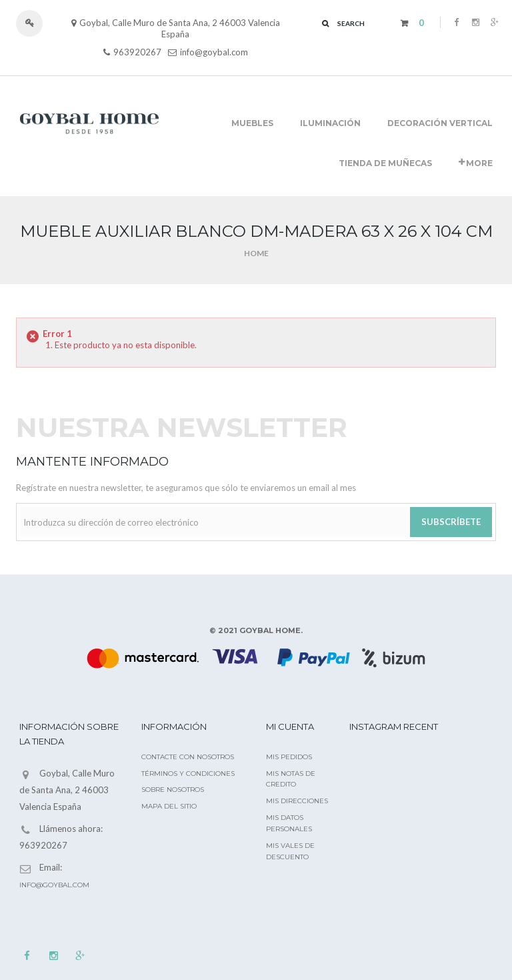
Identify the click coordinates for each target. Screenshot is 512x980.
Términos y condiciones (188, 774)
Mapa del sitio (169, 806)
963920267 (137, 52)
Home (256, 253)
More (476, 163)
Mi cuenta (290, 726)
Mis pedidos (289, 757)
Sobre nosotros (173, 790)
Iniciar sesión (36, 23)
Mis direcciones (297, 801)
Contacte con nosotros (188, 757)
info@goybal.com (214, 52)
